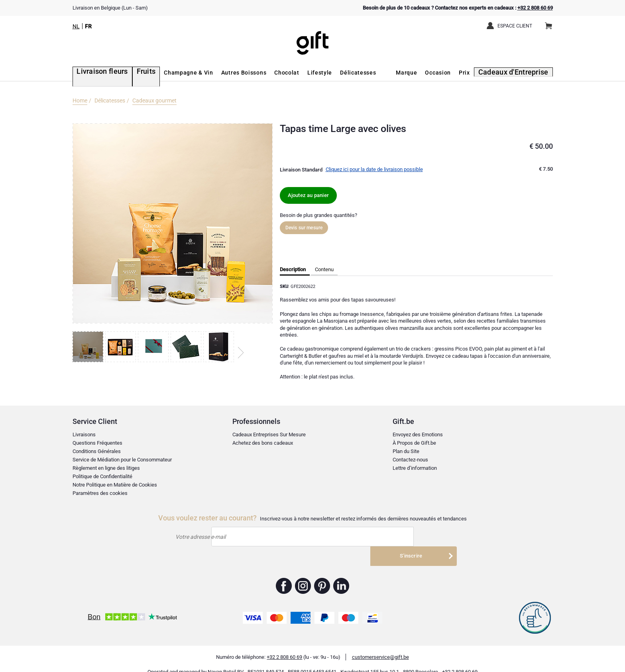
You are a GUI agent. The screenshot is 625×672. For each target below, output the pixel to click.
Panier (551, 23)
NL (76, 26)
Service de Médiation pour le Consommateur (122, 460)
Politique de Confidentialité (102, 476)
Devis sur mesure (304, 228)
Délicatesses (344, 73)
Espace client (515, 26)
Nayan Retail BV (226, 660)
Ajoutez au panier (308, 195)
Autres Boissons (229, 73)
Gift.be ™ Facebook (284, 574)
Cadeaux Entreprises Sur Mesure (269, 435)
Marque (416, 73)
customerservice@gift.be (380, 645)
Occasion (447, 73)
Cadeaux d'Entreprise (519, 73)
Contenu (324, 269)
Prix (474, 73)
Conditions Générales (97, 451)
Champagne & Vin (174, 73)
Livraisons (84, 435)
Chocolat (272, 73)
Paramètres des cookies (100, 493)
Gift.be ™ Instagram (303, 574)
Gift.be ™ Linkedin (341, 574)
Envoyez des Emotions (418, 435)
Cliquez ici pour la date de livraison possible (374, 169)
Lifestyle (305, 73)
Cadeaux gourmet (154, 101)
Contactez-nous (410, 460)
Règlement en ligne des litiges (106, 468)
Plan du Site (406, 451)
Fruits (133, 73)
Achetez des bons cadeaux (263, 443)
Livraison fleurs (95, 73)
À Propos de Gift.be (414, 443)
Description (293, 269)
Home (80, 101)
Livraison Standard (301, 170)
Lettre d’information (415, 468)
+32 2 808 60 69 (535, 8)
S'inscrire (411, 537)
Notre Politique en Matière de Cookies (115, 485)
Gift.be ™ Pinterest (322, 574)
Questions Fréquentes (97, 443)
